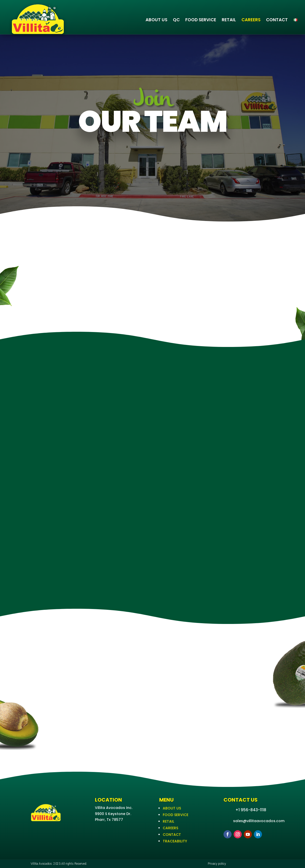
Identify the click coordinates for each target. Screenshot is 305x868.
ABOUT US (156, 20)
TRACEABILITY (175, 841)
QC (176, 20)
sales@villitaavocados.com (259, 821)
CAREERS (251, 20)
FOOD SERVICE (201, 20)
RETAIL (229, 20)
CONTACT (277, 20)
